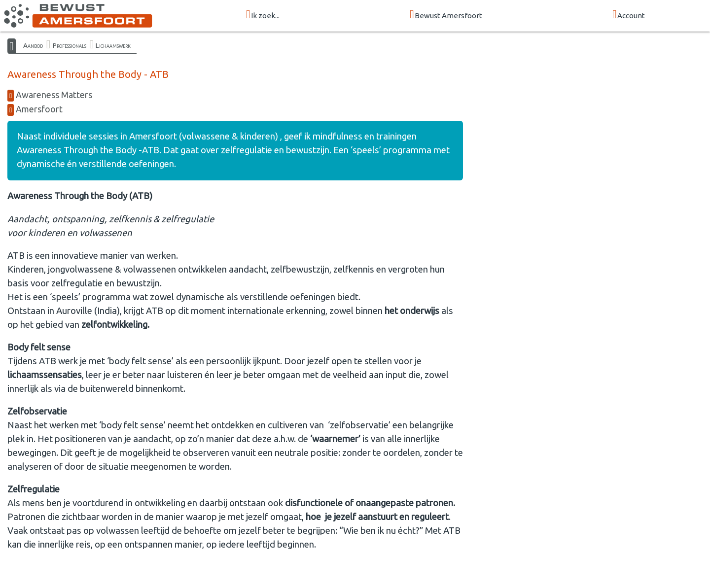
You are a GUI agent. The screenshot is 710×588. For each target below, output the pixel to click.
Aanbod (33, 45)
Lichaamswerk (113, 45)
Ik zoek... (263, 15)
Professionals (70, 45)
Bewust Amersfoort (446, 15)
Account (629, 15)
